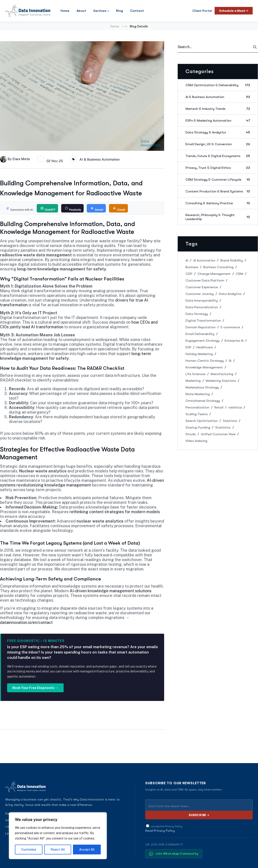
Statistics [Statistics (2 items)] (223, 427)
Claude (119, 209)
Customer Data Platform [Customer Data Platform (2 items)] (205, 280)
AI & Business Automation (100, 159)
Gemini (97, 209)
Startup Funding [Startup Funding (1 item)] (198, 427)
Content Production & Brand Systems (218, 191)
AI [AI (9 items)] (187, 260)
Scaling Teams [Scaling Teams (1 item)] (197, 414)
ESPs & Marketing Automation (218, 120)
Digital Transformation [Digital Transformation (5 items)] (203, 321)
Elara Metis (21, 159)
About (81, 11)
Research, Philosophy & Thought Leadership (218, 217)
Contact (137, 11)
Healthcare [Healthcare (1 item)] (205, 347)
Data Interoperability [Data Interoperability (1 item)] (202, 300)
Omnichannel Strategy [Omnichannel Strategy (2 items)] (203, 401)
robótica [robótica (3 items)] (235, 407)
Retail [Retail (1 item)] (219, 407)
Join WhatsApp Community (174, 854)
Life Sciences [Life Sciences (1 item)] (196, 374)
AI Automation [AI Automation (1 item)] (204, 260)
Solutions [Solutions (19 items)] (230, 421)
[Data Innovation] (28, 11)
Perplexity (73, 209)
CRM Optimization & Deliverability (218, 85)
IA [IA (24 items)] (230, 361)
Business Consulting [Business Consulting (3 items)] (218, 267)
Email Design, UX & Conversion (218, 144)
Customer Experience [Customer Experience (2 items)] (202, 287)
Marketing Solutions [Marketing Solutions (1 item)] (221, 381)
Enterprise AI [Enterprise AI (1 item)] (234, 341)
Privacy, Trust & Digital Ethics (218, 168)
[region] (58, 836)
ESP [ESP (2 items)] (188, 347)
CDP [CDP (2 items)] (189, 274)
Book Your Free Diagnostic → (35, 688)
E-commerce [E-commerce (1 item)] (230, 327)
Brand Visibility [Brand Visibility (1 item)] (232, 260)
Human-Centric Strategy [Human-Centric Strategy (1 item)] (205, 361)
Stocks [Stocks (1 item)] (191, 434)
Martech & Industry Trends (218, 109)
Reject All (58, 850)
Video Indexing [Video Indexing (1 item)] (196, 441)
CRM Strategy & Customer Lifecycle (218, 180)
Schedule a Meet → (234, 11)
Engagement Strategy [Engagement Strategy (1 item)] (203, 341)
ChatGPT (48, 209)
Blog (120, 11)
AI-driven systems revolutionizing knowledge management (82, 483)
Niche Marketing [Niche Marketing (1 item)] (198, 394)
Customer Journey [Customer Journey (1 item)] (200, 294)
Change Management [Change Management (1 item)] (214, 274)
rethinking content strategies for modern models (115, 512)
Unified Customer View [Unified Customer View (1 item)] (218, 434)
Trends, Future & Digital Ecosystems (218, 156)
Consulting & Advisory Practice (218, 203)
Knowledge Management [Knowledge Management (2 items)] (204, 367)
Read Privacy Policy (160, 831)
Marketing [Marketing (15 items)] (193, 381)
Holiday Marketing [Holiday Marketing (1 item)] (199, 354)
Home (65, 11)
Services (100, 11)
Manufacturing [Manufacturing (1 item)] (222, 374)
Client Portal (202, 11)
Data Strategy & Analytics (218, 132)
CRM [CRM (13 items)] (239, 274)
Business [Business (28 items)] (192, 267)
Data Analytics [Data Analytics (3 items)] (230, 294)
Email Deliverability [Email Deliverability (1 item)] (200, 334)
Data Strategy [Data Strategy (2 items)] (197, 314)
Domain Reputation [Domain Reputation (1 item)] (201, 327)
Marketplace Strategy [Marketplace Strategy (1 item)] (202, 387)
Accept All (87, 850)
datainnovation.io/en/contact (26, 622)
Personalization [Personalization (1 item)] (197, 407)
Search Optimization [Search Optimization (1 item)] (202, 421)
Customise (29, 850)
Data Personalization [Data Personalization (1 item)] (202, 307)
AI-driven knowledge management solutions (111, 591)
